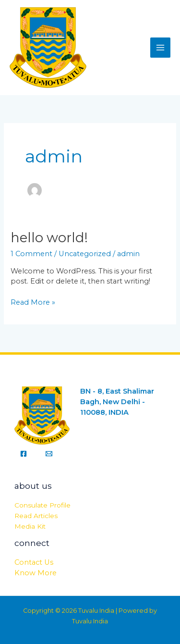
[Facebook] (24, 454)
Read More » (33, 302)
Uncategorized (85, 254)
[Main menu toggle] (160, 48)
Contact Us (34, 562)
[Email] (49, 454)
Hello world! (49, 238)
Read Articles (36, 516)
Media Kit (30, 526)
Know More (36, 573)
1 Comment (31, 254)
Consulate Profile (42, 505)
